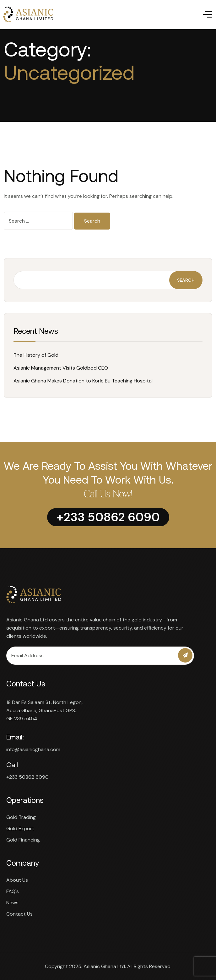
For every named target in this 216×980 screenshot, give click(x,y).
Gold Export (20, 828)
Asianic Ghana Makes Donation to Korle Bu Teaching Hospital (83, 381)
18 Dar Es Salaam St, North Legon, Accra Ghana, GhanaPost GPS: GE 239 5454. (44, 710)
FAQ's (13, 891)
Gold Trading (21, 817)
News (12, 903)
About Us (17, 880)
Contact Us (19, 914)
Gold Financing (23, 840)
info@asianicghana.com (33, 749)
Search (186, 280)
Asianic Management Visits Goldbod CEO (61, 368)
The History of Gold (36, 355)
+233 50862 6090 (27, 777)
